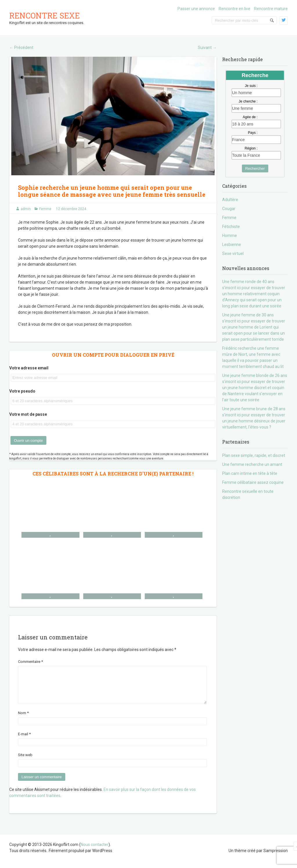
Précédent (21, 48)
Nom (23, 720)
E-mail (24, 741)
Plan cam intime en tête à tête (250, 473)
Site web (25, 762)
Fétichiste (231, 227)
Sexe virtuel (233, 254)
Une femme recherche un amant (252, 464)
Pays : (253, 133)
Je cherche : (248, 101)
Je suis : (251, 86)
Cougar (229, 209)
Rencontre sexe (45, 15)
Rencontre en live (234, 9)
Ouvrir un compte (28, 441)
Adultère (230, 200)
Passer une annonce (196, 9)
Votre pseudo (22, 391)
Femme (45, 209)
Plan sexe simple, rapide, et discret (254, 455)
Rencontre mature (271, 9)
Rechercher (255, 168)
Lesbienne (232, 245)
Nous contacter (95, 851)
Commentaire (30, 662)
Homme (230, 236)
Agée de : (250, 117)
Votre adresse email (29, 368)
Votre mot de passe (28, 414)
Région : (251, 148)
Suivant (207, 48)
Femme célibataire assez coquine (253, 482)
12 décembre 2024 (71, 209)
